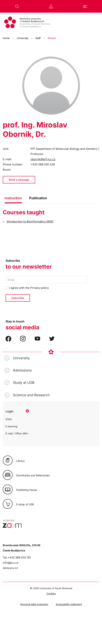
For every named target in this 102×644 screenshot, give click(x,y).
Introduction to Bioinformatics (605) (30, 221)
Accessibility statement (69, 604)
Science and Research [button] (31, 395)
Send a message (19, 180)
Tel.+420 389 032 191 (17, 557)
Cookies (51, 593)
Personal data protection (34, 604)
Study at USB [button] (24, 383)
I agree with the (27, 288)
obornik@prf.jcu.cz (43, 159)
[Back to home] (51, 23)
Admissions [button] (22, 370)
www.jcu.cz (10, 568)
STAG (9, 419)
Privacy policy (40, 288)
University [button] (21, 358)
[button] (17, 7)
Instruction (13, 198)
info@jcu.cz (11, 563)
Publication (38, 198)
